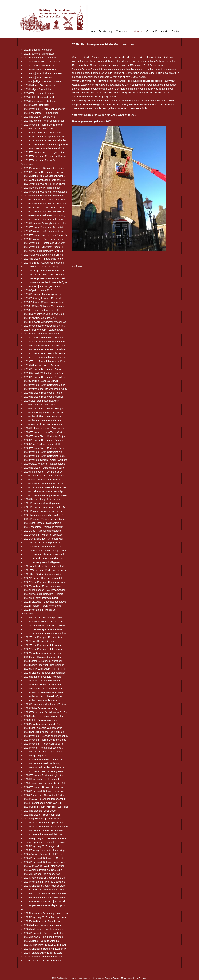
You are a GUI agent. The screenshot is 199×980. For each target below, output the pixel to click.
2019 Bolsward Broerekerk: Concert (44, 369)
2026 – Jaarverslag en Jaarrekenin (43, 961)
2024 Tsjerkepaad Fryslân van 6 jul (43, 803)
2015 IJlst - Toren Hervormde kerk (43, 133)
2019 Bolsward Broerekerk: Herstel (43, 393)
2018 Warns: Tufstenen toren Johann (44, 341)
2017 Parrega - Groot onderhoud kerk (45, 278)
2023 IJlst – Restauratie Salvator (42, 700)
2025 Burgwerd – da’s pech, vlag (42, 874)
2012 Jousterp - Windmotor (39, 54)
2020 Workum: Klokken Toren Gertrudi (45, 432)
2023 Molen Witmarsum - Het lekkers (45, 669)
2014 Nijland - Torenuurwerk (40, 85)
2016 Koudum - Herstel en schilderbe (45, 200)
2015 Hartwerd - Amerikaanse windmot (45, 148)
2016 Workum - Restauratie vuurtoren (45, 243)
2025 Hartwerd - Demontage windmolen (46, 913)
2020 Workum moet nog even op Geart (45, 495)
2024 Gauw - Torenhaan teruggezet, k (45, 799)
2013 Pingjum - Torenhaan (39, 77)
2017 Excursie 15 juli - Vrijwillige (42, 267)
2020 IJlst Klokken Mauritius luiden (43, 416)
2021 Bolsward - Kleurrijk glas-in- (42, 503)
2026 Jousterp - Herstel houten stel (43, 957)
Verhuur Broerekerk (157, 31)
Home (93, 31)
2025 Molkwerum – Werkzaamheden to (46, 929)
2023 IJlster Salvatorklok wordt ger (43, 661)
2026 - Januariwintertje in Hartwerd (43, 953)
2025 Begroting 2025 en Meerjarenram (45, 838)
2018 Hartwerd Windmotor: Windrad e (45, 345)
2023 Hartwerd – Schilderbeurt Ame (44, 688)
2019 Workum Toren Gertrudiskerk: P (45, 385)
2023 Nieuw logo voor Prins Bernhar (44, 665)
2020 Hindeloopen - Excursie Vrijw (43, 472)
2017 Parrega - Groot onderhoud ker (44, 271)
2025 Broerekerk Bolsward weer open (45, 862)
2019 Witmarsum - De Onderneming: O (46, 389)
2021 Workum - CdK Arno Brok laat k (44, 554)
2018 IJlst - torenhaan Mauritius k (42, 334)
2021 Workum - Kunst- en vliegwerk (44, 535)
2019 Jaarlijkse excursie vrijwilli (41, 381)
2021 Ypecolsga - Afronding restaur (43, 527)
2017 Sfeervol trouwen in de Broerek (44, 255)
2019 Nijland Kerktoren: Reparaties (43, 365)
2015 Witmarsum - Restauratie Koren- (45, 156)
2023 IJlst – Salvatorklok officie (41, 720)
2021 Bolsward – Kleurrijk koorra (42, 543)
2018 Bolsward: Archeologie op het (43, 294)
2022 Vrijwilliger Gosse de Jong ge (43, 586)
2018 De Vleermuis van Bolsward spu (45, 314)
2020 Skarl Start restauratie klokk (42, 444)
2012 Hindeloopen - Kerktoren (41, 58)
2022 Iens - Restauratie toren (40, 641)
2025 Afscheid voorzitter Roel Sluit (43, 870)
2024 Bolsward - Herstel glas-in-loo (43, 752)
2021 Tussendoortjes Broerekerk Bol (44, 558)
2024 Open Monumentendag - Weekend (46, 807)
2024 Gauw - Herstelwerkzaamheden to (46, 826)
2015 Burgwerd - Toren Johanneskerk (45, 121)
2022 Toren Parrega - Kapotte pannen (45, 582)
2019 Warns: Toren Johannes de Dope (45, 357)
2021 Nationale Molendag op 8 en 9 (44, 515)
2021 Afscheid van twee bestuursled (44, 566)
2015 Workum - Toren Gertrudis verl (44, 125)
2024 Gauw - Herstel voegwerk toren (44, 823)
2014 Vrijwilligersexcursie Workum (43, 81)
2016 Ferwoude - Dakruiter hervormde (45, 207)
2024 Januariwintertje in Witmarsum (44, 759)
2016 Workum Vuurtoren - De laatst (44, 227)
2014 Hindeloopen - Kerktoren (41, 101)
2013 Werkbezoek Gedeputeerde (42, 62)
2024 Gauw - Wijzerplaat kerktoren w (44, 767)
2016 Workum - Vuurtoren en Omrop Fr (46, 235)
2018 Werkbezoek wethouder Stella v (45, 326)
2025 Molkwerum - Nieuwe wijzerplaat (45, 945)
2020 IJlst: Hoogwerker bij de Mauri (44, 412)
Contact (176, 31)
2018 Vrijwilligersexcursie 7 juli (41, 318)
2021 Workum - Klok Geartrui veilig (43, 547)
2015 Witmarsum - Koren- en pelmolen (45, 140)
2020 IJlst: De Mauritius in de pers (43, 420)
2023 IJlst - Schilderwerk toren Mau (44, 692)
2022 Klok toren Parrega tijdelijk (42, 598)
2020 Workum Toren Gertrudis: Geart (44, 448)
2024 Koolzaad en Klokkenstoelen (43, 779)
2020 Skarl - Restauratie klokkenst (43, 479)
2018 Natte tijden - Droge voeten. (42, 286)
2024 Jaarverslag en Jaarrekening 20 (45, 783)
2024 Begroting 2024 (36, 755)
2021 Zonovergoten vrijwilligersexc (43, 562)
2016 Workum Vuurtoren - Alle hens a (45, 219)
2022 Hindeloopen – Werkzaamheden (45, 590)
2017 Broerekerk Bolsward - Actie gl (44, 251)
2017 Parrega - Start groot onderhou (44, 263)
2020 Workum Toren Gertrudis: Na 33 (45, 456)
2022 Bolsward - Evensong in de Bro (44, 617)
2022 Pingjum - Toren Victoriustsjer (43, 606)
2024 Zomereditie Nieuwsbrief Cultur (44, 795)
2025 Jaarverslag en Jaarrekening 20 (45, 878)
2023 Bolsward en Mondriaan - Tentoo (45, 704)
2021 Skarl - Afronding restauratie (43, 531)
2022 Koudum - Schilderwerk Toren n (45, 625)
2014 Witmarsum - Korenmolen (41, 93)
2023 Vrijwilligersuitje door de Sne (43, 724)
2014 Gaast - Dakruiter (37, 105)
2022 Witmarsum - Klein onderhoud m (45, 633)
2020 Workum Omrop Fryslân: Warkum (46, 460)
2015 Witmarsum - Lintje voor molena (45, 136)
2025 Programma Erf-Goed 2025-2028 (45, 842)
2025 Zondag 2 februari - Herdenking (44, 850)
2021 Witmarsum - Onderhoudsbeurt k (45, 570)
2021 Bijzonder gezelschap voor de (43, 511)
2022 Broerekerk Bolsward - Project (44, 594)
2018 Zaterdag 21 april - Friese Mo (43, 298)
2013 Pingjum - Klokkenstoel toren (43, 73)
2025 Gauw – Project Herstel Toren (43, 854)
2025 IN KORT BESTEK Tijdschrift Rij (45, 901)
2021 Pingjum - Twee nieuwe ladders (44, 519)
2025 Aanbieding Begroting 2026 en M (45, 949)
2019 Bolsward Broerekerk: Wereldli (44, 397)
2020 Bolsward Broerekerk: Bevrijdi (43, 440)
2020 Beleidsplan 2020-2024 (40, 405)
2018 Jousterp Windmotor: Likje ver (44, 338)
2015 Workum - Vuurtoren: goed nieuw (45, 152)
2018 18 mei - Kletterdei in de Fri (42, 310)
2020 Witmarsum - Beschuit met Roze (45, 487)
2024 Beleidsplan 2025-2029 (40, 811)
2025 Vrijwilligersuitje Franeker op (43, 921)
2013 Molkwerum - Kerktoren (40, 69)
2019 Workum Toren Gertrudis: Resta (45, 353)
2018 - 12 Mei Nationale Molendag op (45, 306)
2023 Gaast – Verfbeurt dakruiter (42, 681)
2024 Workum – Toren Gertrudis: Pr (44, 744)
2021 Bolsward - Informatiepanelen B (45, 507)
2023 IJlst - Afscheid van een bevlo (43, 728)
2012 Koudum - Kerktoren (38, 50)
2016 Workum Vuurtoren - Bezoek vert (45, 211)
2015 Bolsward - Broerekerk (40, 129)
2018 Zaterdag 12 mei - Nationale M (44, 302)
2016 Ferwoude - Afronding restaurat (44, 231)
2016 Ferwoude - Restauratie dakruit (44, 239)
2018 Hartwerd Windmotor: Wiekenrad (45, 322)
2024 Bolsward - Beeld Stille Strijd (43, 763)
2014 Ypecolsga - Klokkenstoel (41, 113)
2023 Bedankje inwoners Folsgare (43, 677)
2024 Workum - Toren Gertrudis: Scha (45, 740)
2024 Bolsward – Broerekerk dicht (43, 815)
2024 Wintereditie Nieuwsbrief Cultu (44, 834)
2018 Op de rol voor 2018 (38, 290)
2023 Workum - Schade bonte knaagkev (46, 736)
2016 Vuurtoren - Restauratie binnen (44, 168)
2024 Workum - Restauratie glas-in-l (44, 775)
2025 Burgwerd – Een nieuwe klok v (44, 933)
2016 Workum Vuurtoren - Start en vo (45, 184)
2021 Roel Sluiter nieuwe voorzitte (43, 574)
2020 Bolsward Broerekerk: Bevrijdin (44, 409)
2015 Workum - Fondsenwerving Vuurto (46, 144)
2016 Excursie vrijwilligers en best (43, 188)
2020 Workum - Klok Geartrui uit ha (44, 483)
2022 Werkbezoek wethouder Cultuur (45, 621)
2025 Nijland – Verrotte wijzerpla (42, 941)
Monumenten (123, 31)
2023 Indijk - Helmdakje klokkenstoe (44, 716)
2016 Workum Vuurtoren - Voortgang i (45, 196)
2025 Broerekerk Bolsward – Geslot (44, 858)
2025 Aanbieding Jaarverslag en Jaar (45, 886)
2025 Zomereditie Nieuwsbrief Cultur (44, 890)
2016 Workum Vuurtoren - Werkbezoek (45, 192)
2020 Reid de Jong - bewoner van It (44, 499)
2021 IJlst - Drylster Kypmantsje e (43, 523)
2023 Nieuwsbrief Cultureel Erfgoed (44, 696)
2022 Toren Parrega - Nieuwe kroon (44, 629)
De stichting (105, 31)
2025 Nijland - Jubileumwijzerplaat (43, 925)
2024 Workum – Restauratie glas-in (44, 771)
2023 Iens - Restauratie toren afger (43, 657)
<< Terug (77, 266)
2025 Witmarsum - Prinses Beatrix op (45, 882)
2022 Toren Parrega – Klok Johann (43, 645)
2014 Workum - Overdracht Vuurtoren (45, 109)
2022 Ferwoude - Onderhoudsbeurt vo (45, 602)
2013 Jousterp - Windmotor (39, 65)
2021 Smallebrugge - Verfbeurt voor (44, 539)
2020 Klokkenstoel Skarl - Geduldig (43, 491)
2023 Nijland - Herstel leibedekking (43, 685)
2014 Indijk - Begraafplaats (39, 89)
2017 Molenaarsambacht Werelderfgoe (45, 282)
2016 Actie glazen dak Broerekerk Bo (45, 180)
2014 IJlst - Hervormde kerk (39, 97)
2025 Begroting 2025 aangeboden (43, 846)
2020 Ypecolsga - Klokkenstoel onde (44, 476)
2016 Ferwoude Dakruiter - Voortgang (45, 215)
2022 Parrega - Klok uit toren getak (43, 578)
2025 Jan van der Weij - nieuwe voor (44, 866)
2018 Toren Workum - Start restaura (44, 330)
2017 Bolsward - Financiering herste (44, 259)
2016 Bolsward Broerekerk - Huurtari (44, 172)
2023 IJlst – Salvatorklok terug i (41, 708)
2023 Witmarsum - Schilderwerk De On (46, 712)
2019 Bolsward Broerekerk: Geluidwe (45, 349)
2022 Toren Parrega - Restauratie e (44, 637)
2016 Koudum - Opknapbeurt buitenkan (46, 223)
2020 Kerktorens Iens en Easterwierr (44, 428)
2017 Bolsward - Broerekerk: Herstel (44, 274)
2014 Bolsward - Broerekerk (40, 117)
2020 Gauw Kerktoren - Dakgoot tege (45, 464)
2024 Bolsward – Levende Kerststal (44, 830)
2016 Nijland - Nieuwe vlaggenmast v (45, 176)
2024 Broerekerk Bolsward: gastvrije (44, 791)
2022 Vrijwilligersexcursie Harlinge (43, 653)
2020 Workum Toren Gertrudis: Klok (44, 452)
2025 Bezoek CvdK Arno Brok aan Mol (45, 894)
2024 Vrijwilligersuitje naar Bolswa (43, 819)
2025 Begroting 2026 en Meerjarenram (45, 917)
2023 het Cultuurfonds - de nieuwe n (44, 732)
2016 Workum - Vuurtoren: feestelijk (44, 247)
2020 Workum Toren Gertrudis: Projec (45, 436)
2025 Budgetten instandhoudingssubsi (45, 897)
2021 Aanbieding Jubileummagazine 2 (45, 550)
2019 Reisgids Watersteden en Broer (44, 373)
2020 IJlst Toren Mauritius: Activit (42, 401)
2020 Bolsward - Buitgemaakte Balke (44, 468)
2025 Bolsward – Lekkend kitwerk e (44, 937)
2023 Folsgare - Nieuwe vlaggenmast (45, 673)
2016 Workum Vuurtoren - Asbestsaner (45, 203)
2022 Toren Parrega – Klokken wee (43, 649)
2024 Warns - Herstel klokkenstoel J (44, 748)
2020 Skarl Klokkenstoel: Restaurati (44, 424)
